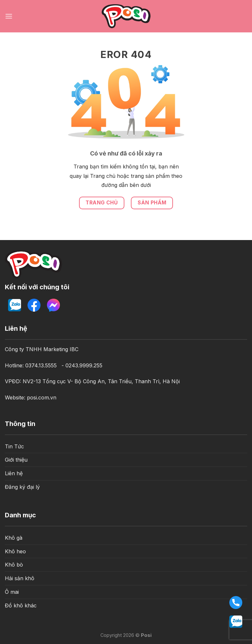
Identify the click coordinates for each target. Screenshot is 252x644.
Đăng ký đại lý (22, 487)
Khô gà (14, 538)
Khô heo (15, 551)
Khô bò (14, 565)
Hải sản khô (20, 578)
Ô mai (12, 592)
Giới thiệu (16, 460)
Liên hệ (14, 473)
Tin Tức (14, 446)
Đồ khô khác (21, 605)
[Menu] (9, 16)
